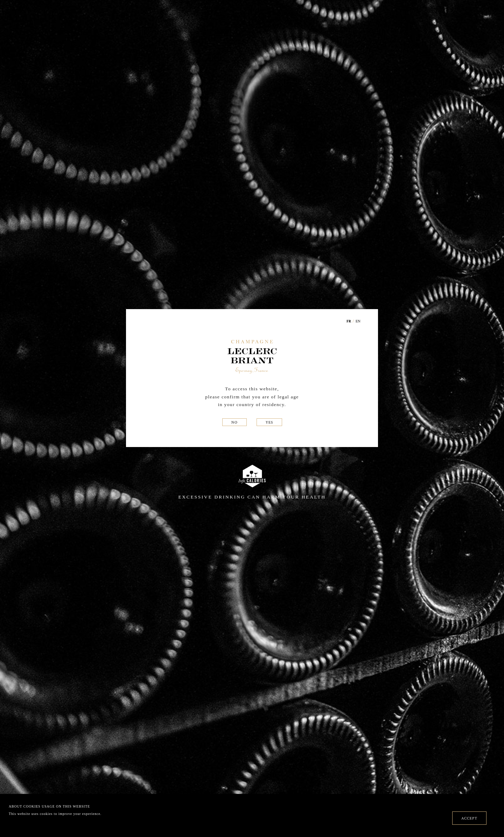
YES (269, 422)
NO (234, 422)
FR (349, 322)
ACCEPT (469, 818)
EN (358, 321)
